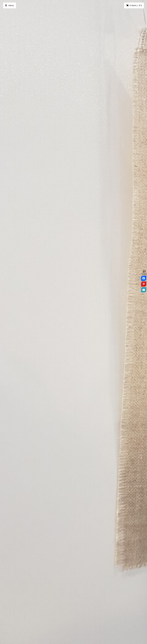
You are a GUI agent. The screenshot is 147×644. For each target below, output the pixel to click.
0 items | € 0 (136, 5)
